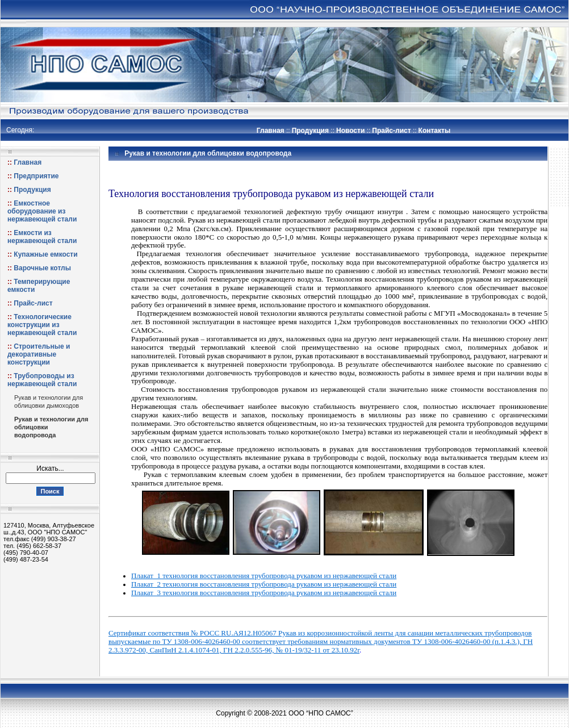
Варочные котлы (42, 268)
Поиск (50, 491)
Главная (271, 131)
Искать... (50, 468)
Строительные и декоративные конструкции (39, 354)
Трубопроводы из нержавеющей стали (42, 380)
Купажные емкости (45, 254)
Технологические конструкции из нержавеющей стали (42, 325)
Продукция (310, 131)
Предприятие (36, 176)
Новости (350, 131)
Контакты (435, 131)
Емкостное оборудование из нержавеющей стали (42, 211)
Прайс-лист (391, 131)
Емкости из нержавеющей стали (42, 237)
